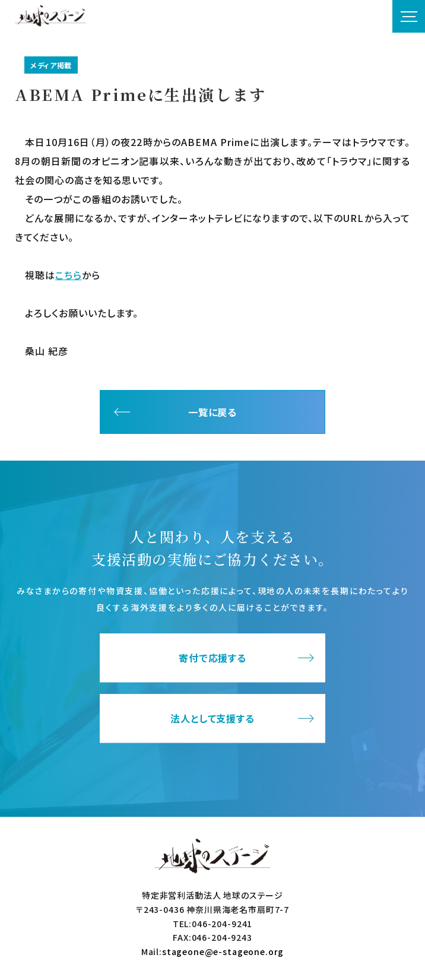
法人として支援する (213, 719)
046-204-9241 (222, 924)
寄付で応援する (213, 658)
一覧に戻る (213, 412)
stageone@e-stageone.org (223, 952)
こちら (69, 275)
